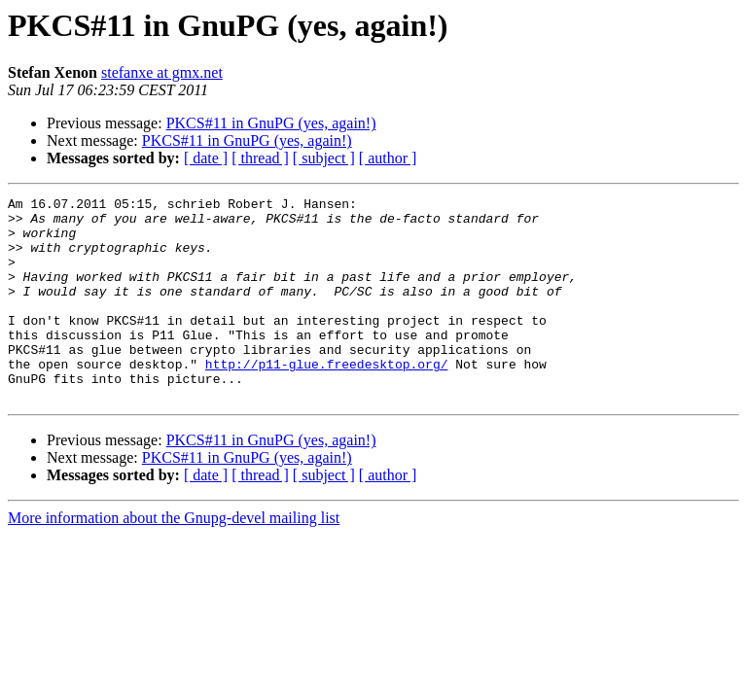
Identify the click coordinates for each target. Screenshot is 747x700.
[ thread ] (260, 158)
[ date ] (206, 158)
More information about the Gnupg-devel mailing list (174, 559)
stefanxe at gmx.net (162, 72)
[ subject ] (324, 158)
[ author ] (388, 158)
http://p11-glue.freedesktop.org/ (327, 399)
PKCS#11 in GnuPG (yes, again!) (271, 123)
